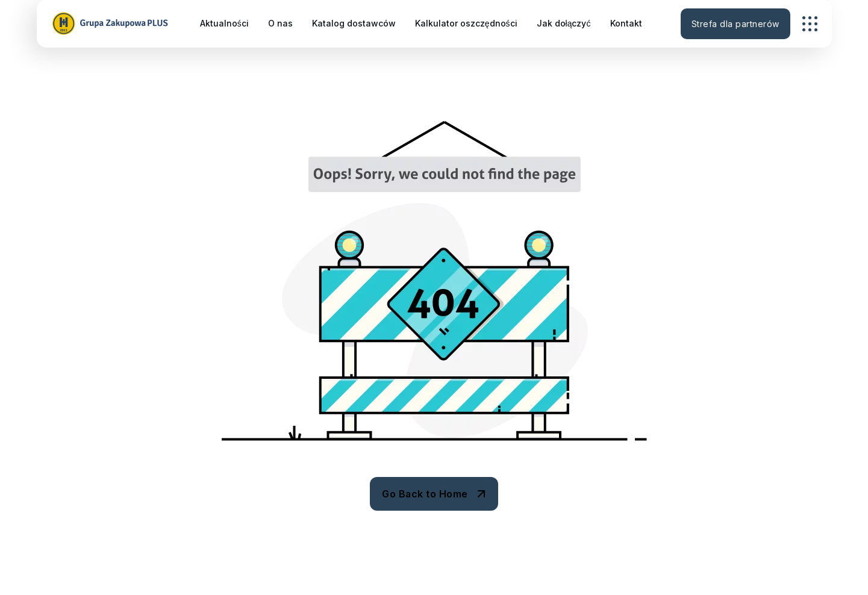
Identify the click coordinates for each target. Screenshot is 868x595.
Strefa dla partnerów (735, 24)
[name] (810, 24)
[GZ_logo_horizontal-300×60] (111, 23)
